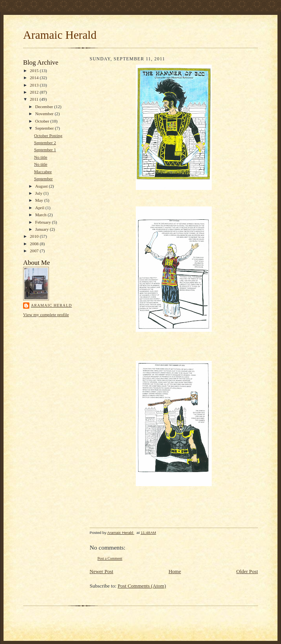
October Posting (48, 136)
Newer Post (101, 571)
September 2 (45, 143)
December (45, 107)
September (45, 128)
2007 (35, 251)
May (40, 200)
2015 (35, 71)
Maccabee (43, 172)
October (43, 121)
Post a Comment (110, 558)
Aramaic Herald (60, 35)
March (41, 215)
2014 (35, 78)
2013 (35, 85)
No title (41, 157)
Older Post (247, 571)
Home (175, 571)
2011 (35, 99)
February (44, 222)
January (43, 229)
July (39, 193)
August (42, 186)
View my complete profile (46, 315)
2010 (35, 236)
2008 (35, 244)
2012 (35, 92)
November (45, 114)
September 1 (45, 150)
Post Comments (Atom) (142, 586)
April (40, 208)
